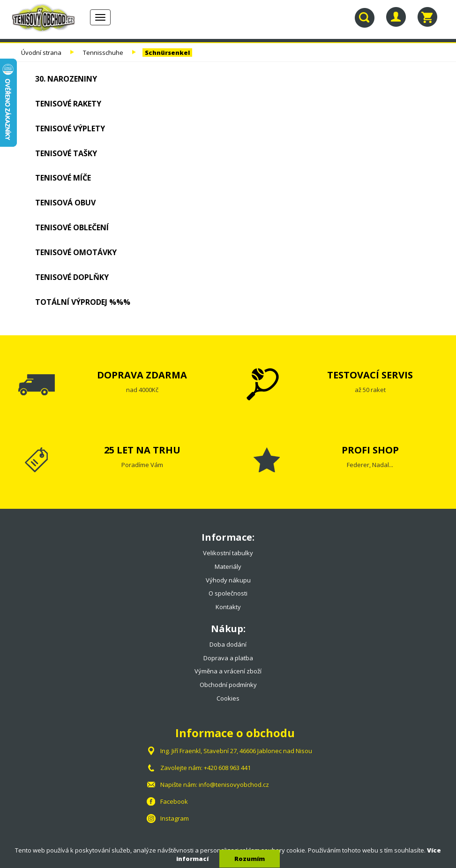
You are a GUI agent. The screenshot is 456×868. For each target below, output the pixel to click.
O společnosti (228, 593)
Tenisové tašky (66, 153)
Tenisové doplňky (72, 277)
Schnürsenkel (167, 53)
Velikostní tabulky (228, 553)
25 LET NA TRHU (142, 450)
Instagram (175, 818)
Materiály (228, 566)
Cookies (228, 698)
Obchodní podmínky (228, 685)
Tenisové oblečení (72, 227)
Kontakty (228, 607)
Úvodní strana (41, 53)
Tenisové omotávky (76, 252)
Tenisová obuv (65, 203)
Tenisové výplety (70, 128)
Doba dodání (228, 644)
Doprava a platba (228, 658)
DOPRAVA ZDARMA (142, 375)
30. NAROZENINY (66, 79)
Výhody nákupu (228, 580)
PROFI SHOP (370, 450)
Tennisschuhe (103, 53)
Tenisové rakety (68, 104)
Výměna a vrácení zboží (228, 671)
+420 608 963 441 (227, 768)
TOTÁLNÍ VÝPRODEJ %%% (83, 302)
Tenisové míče (63, 178)
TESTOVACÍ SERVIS (370, 375)
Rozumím (250, 859)
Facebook (174, 801)
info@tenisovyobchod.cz (234, 785)
